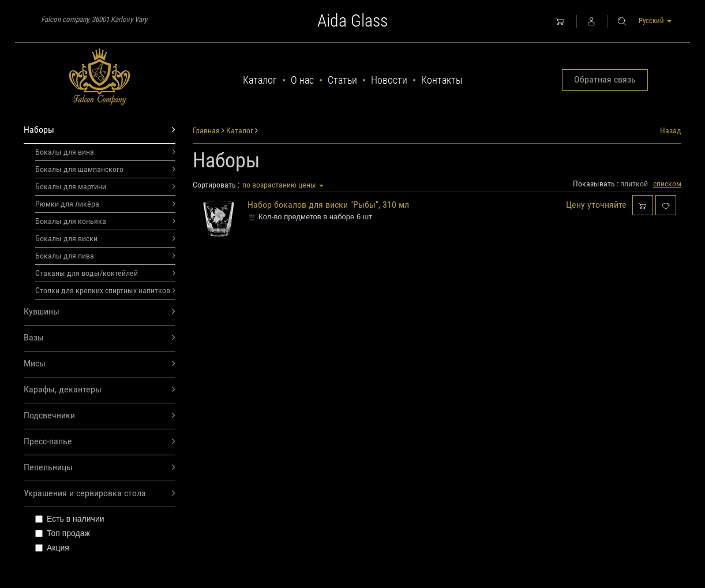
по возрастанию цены (283, 185)
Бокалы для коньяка (105, 221)
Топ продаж (63, 533)
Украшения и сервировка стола (100, 494)
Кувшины (100, 312)
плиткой (634, 183)
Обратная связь (605, 79)
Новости (389, 80)
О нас (302, 80)
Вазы (100, 338)
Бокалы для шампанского (105, 169)
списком (667, 183)
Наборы (100, 130)
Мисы (100, 364)
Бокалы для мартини (105, 186)
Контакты (442, 80)
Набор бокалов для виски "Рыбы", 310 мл (328, 205)
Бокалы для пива (105, 256)
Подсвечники (100, 416)
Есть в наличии (70, 519)
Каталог (260, 80)
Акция (52, 548)
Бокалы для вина (105, 152)
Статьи (342, 80)
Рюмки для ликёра (105, 204)
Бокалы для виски (105, 238)
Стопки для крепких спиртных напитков (105, 290)
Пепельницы (100, 468)
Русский (655, 20)
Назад (671, 130)
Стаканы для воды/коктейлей (105, 273)
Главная (206, 130)
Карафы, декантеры (100, 390)
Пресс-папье (100, 442)
